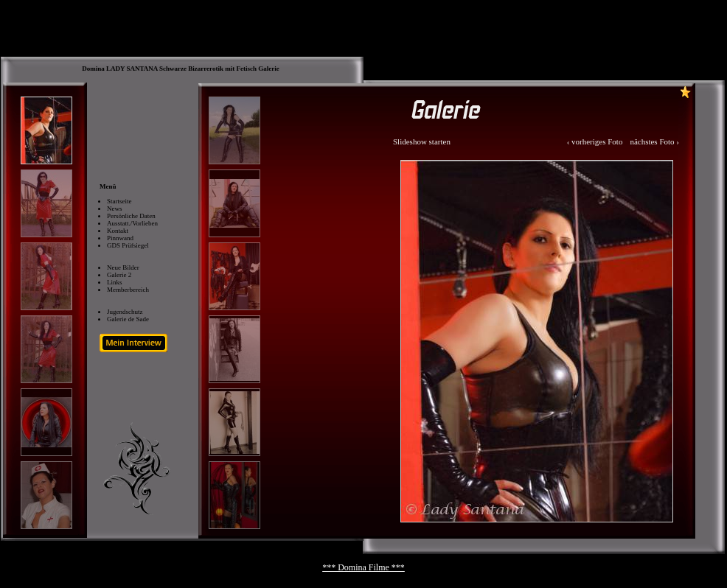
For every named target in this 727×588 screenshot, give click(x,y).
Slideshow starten (422, 141)
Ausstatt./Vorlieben (132, 223)
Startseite (119, 201)
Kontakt (118, 231)
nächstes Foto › (654, 141)
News (115, 209)
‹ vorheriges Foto (595, 141)
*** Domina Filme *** (363, 567)
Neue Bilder (123, 267)
